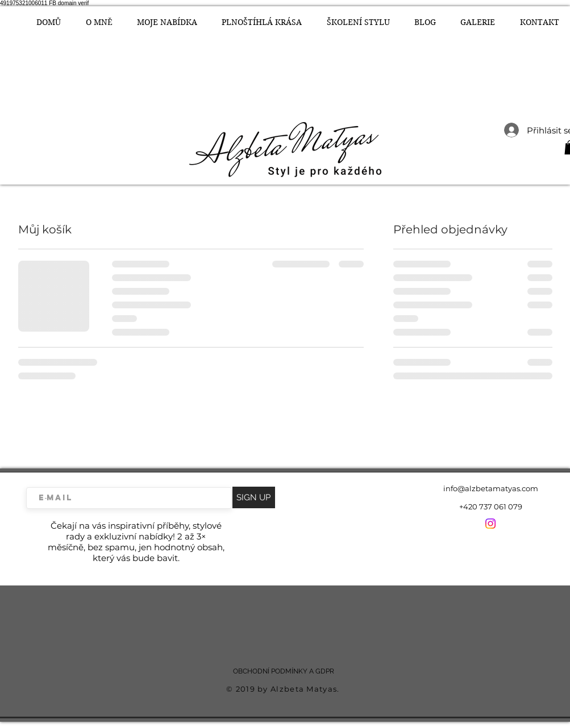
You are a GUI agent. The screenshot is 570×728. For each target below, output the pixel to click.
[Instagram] (490, 524)
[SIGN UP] (254, 497)
